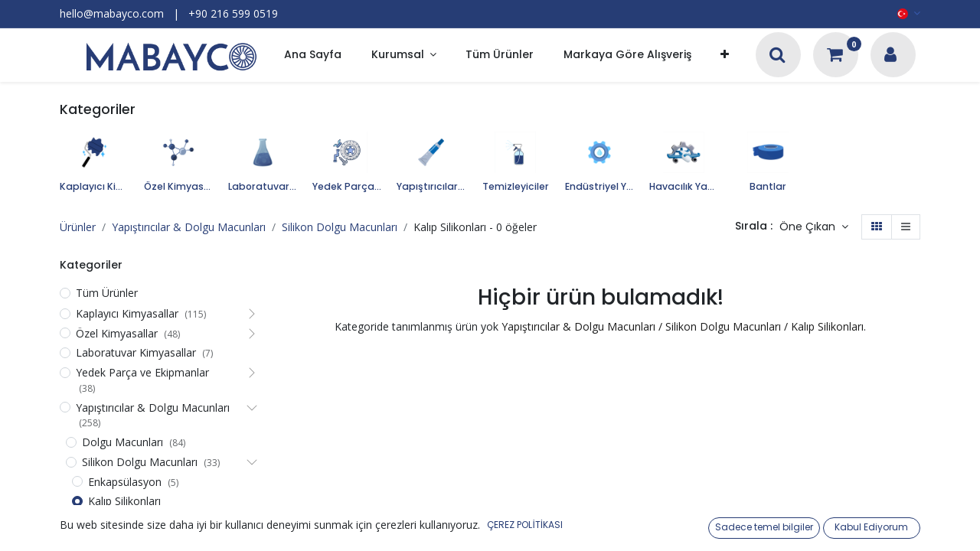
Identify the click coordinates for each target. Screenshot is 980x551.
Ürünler (78, 227)
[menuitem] (313, 55)
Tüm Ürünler (107, 293)
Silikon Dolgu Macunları (340, 227)
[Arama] (777, 56)
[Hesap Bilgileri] (890, 56)
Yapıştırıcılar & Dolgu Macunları (189, 227)
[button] (725, 55)
